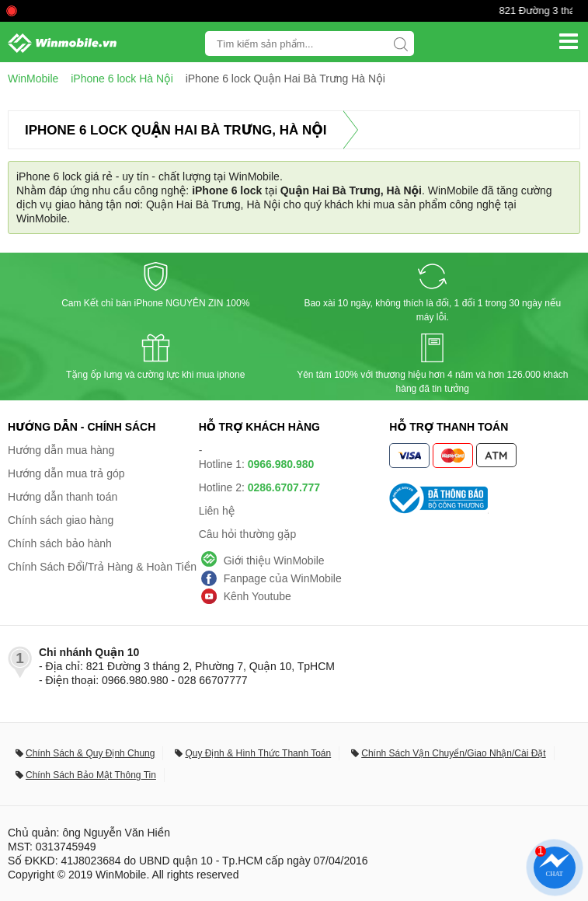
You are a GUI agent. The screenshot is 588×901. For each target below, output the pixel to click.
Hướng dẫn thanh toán (63, 497)
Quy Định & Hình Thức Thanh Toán (258, 753)
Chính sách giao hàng (61, 520)
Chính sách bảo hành (60, 543)
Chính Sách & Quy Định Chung (90, 753)
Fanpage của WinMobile (283, 578)
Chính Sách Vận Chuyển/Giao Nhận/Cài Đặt (453, 753)
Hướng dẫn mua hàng (61, 450)
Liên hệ (217, 511)
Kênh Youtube (257, 596)
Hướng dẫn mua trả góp (66, 473)
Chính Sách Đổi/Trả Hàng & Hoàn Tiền (102, 567)
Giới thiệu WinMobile (274, 561)
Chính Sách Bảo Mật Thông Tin (91, 775)
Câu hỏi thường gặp (248, 534)
